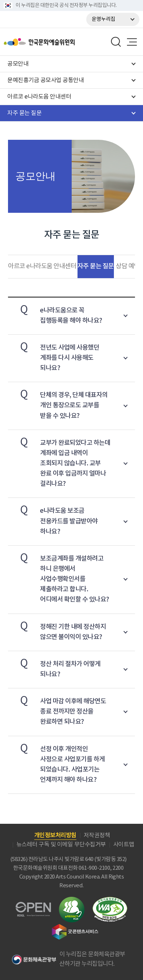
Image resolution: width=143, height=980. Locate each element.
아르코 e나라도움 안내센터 (42, 266)
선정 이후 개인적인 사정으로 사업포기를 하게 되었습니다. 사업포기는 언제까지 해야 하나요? (56, 762)
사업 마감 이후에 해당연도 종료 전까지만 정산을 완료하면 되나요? (57, 709)
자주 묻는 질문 (96, 266)
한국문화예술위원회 (57, 42)
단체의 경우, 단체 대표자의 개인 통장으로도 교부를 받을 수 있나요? (58, 403)
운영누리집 (104, 19)
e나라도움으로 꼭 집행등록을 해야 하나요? (55, 313)
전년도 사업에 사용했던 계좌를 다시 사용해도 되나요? (53, 355)
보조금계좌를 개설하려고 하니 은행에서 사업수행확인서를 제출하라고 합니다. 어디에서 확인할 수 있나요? (59, 577)
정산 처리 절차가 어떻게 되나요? (54, 667)
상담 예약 (128, 266)
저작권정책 (97, 835)
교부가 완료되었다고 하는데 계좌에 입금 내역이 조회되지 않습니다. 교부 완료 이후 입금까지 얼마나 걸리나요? (59, 461)
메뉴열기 (132, 42)
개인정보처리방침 (55, 835)
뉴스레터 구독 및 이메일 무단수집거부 (61, 845)
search (116, 42)
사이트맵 (124, 845)
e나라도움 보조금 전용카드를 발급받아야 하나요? (53, 518)
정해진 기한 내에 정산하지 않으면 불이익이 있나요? (57, 629)
